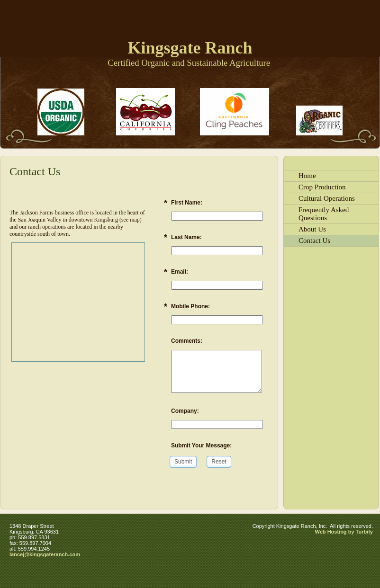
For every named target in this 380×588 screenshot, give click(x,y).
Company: (185, 411)
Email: (180, 272)
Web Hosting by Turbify (344, 532)
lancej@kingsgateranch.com (45, 554)
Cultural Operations (327, 198)
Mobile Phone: (190, 306)
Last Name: (186, 237)
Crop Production (322, 187)
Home (307, 176)
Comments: (187, 341)
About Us (312, 229)
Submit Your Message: (201, 445)
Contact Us (314, 241)
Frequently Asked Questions (324, 214)
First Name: (187, 203)
